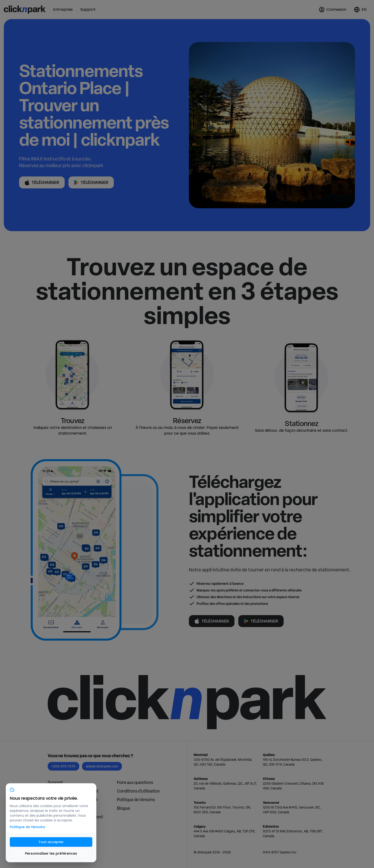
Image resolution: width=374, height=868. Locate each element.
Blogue (123, 808)
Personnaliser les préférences (51, 853)
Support (55, 782)
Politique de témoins (136, 800)
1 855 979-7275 (63, 766)
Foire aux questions (135, 782)
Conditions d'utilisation (138, 791)
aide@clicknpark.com (102, 766)
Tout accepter (51, 842)
